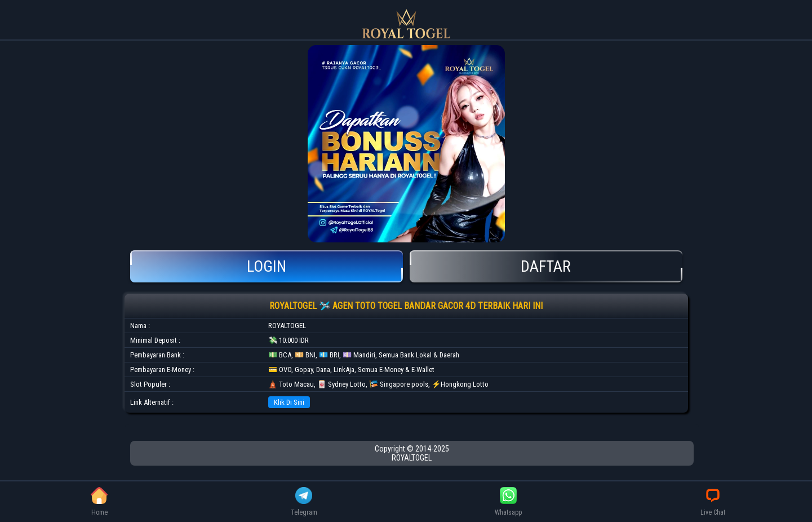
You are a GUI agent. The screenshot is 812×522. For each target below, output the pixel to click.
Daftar (546, 266)
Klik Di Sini (289, 402)
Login (267, 266)
